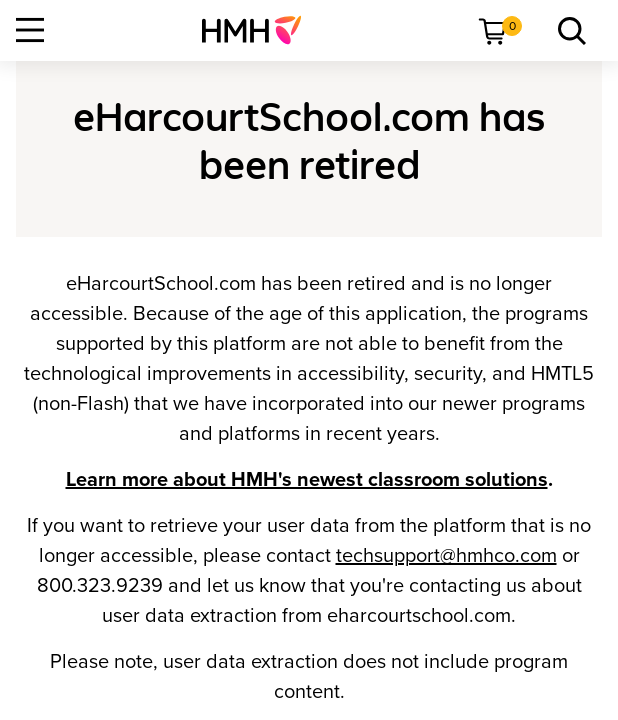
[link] (259, 30)
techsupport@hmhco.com (446, 556)
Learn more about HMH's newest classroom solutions (307, 480)
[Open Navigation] (30, 30)
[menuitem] (259, 30)
